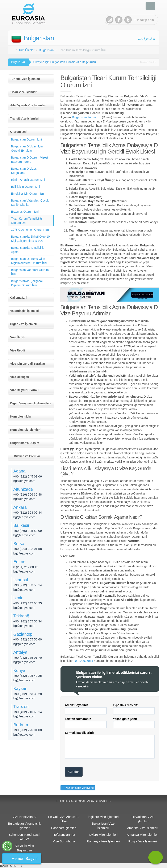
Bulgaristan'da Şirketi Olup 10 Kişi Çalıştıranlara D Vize (30, 239)
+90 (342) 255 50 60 (28, 639)
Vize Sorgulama (64, 841)
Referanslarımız (64, 835)
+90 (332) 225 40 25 (28, 676)
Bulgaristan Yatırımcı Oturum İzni (30, 272)
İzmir (18, 598)
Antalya (20, 652)
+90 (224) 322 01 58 (28, 549)
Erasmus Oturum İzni (25, 212)
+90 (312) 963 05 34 (28, 512)
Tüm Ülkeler (26, 50)
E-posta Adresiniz (125, 705)
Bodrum (21, 725)
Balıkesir (22, 525)
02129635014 (84, 661)
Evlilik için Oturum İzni (26, 187)
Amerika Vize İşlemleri (143, 828)
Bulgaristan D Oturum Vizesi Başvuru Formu (30, 160)
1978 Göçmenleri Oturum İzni (30, 230)
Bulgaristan (39, 38)
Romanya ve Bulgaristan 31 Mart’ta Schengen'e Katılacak (71, 62)
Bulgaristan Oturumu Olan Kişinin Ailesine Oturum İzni (29, 261)
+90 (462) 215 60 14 (28, 712)
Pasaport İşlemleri (64, 828)
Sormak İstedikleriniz (80, 733)
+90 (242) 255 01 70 (28, 658)
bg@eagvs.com (24, 481)
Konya (19, 670)
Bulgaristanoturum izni (87, 117)
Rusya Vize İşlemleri (143, 841)
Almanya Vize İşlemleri (143, 835)
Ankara (20, 507)
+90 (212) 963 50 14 (28, 585)
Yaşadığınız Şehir (125, 719)
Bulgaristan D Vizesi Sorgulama (24, 171)
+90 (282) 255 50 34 (28, 621)
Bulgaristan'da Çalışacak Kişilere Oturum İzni (27, 283)
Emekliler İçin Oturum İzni (28, 194)
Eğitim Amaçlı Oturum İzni (28, 180)
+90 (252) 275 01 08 (28, 730)
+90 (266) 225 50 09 (28, 531)
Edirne (20, 562)
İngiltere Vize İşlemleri (103, 817)
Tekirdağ (21, 616)
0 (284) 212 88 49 (26, 567)
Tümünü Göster (148, 62)
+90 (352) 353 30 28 (28, 694)
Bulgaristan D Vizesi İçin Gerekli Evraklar (27, 148)
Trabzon (21, 707)
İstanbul (21, 580)
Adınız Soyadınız (77, 705)
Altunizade (23, 489)
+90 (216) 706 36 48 (28, 494)
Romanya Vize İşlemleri (103, 841)
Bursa (19, 544)
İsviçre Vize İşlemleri (103, 835)
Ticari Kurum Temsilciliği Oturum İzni (27, 221)
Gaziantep (23, 634)
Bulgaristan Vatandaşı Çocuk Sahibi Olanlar (30, 203)
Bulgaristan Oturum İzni (26, 139)
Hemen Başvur (25, 858)
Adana (20, 471)
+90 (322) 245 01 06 (28, 476)
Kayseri (20, 688)
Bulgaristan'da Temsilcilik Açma (27, 250)
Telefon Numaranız (78, 719)
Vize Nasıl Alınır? (24, 817)
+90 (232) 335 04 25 (28, 603)
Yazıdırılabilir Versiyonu (79, 788)
